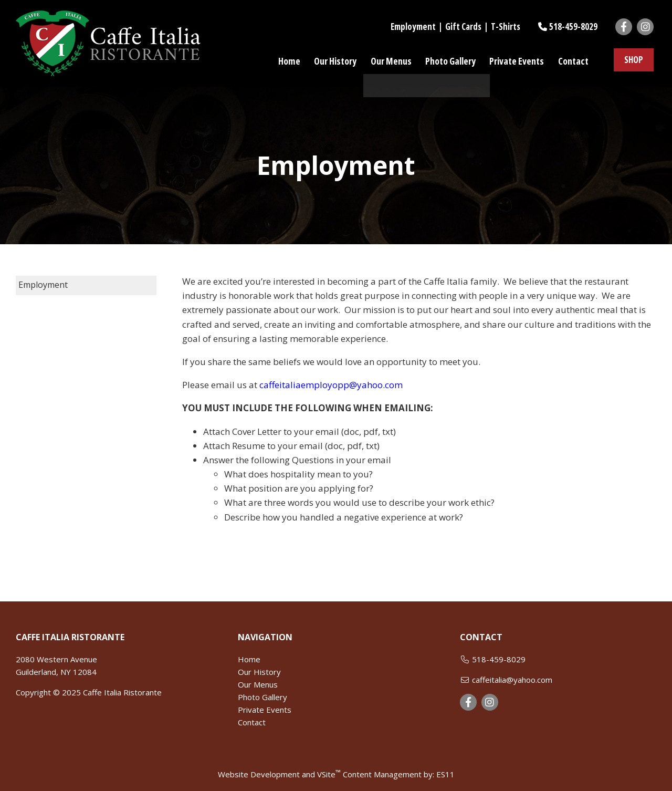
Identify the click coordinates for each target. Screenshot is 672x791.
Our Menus (258, 684)
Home (249, 659)
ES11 (445, 774)
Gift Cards (463, 27)
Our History (259, 672)
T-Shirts (506, 27)
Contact (252, 722)
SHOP (634, 61)
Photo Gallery (262, 697)
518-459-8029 (573, 27)
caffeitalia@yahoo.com (512, 680)
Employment (413, 27)
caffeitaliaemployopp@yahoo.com (331, 385)
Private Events (265, 710)
